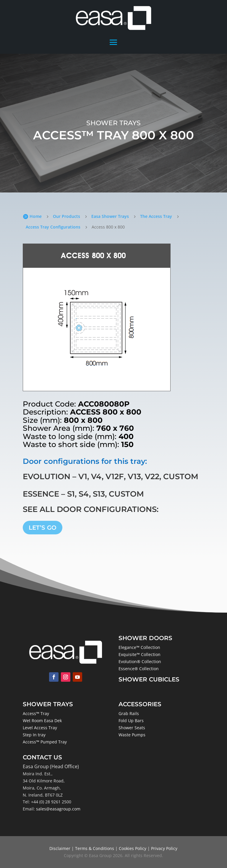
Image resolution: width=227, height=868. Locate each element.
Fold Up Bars (131, 721)
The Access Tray (156, 216)
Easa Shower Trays (110, 216)
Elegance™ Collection (139, 647)
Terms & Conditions (95, 848)
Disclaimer (60, 848)
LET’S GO (43, 528)
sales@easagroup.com (58, 809)
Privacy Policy (164, 848)
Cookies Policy (133, 848)
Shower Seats (132, 728)
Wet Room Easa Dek (42, 721)
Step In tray (34, 735)
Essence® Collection (139, 669)
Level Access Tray (40, 728)
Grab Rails (129, 713)
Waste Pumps (132, 735)
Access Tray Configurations (53, 227)
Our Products (67, 216)
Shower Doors (145, 638)
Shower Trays (48, 704)
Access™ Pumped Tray (45, 742)
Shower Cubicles (149, 679)
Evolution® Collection (140, 661)
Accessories (140, 704)
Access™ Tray (36, 713)
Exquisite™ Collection (140, 654)
